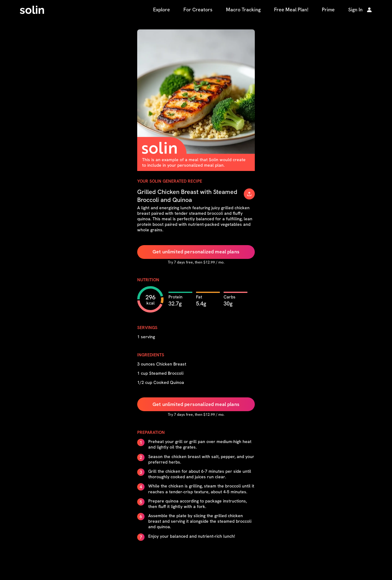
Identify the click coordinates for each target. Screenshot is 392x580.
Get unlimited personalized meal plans (196, 252)
